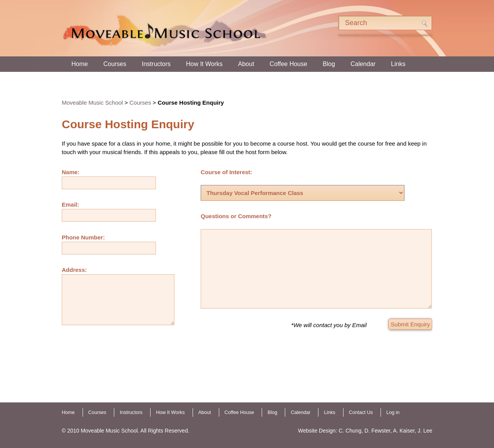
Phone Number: (83, 237)
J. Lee (425, 431)
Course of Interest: (226, 172)
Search (425, 24)
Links (398, 64)
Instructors (156, 64)
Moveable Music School (92, 103)
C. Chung (350, 431)
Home (80, 64)
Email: (70, 204)
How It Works (204, 64)
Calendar (363, 64)
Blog (329, 64)
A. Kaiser (404, 431)
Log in (393, 412)
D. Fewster (377, 431)
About (246, 64)
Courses (115, 64)
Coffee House (289, 64)
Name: (71, 172)
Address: (74, 270)
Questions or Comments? (236, 216)
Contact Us (361, 412)
